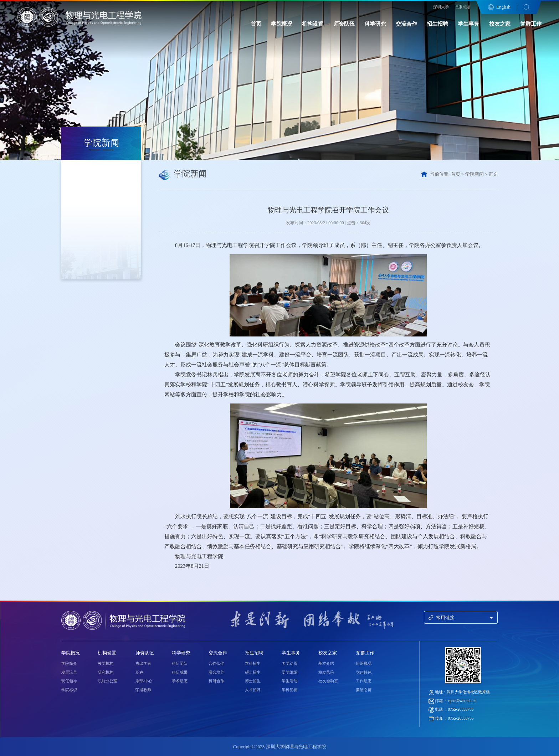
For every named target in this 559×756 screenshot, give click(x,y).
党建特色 (364, 672)
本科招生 (253, 663)
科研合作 (216, 681)
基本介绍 (326, 663)
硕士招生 (253, 672)
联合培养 (216, 672)
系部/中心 (144, 681)
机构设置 (313, 24)
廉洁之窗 (364, 690)
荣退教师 (143, 690)
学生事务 (468, 24)
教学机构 (106, 663)
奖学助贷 (289, 663)
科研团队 (180, 663)
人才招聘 (253, 690)
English (503, 7)
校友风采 (326, 672)
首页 (256, 24)
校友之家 (500, 24)
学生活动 (289, 681)
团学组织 (289, 672)
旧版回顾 (462, 7)
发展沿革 (69, 672)
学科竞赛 (289, 690)
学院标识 (69, 690)
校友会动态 (328, 681)
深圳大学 (441, 7)
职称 (139, 672)
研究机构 (106, 672)
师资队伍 (344, 24)
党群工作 (531, 24)
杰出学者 (143, 663)
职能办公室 (107, 681)
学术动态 (180, 681)
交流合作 (406, 24)
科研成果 (180, 672)
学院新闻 (475, 174)
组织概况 (364, 663)
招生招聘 (437, 24)
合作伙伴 (216, 663)
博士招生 (253, 681)
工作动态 (364, 681)
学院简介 (69, 663)
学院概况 (282, 24)
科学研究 (375, 24)
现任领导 (69, 681)
